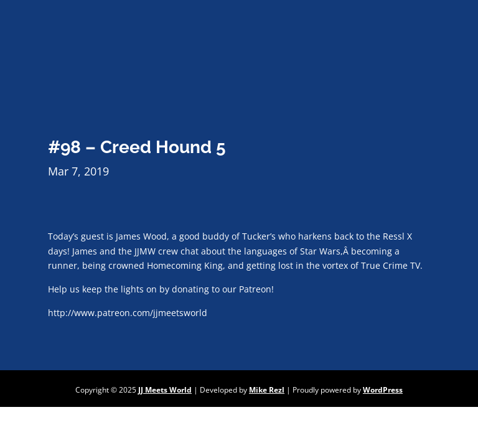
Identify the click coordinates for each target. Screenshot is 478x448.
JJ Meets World (165, 390)
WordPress (383, 390)
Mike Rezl (267, 390)
